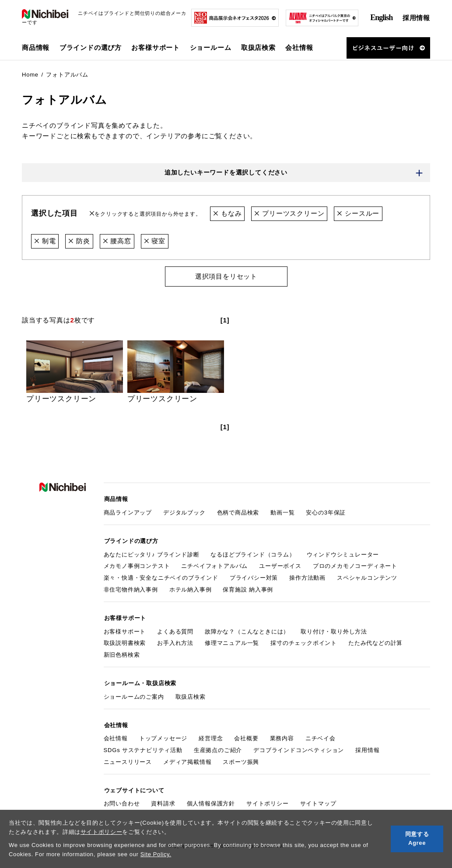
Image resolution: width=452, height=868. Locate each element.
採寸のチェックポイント (304, 641)
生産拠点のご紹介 (218, 747)
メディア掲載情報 (187, 758)
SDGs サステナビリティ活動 (143, 747)
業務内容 (282, 735)
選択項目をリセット (226, 276)
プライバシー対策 (254, 576)
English (381, 17)
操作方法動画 (307, 576)
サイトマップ (318, 800)
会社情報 (116, 735)
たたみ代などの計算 (375, 641)
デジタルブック (184, 512)
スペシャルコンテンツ (367, 576)
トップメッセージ (163, 735)
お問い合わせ (122, 800)
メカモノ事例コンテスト (137, 565)
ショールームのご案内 (134, 694)
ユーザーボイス (280, 565)
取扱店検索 (258, 47)
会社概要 (246, 735)
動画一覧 (282, 512)
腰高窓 (117, 241)
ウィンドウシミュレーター (343, 553)
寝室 (155, 241)
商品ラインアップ (128, 512)
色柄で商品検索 (238, 512)
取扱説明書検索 (125, 641)
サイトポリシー (102, 832)
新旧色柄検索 (122, 653)
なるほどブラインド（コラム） (253, 553)
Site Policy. (156, 854)
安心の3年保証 (326, 512)
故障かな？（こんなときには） (247, 629)
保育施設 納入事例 (248, 588)
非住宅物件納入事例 (131, 588)
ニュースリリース (128, 758)
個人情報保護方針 (211, 800)
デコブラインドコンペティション (299, 747)
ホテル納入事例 (191, 588)
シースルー (359, 214)
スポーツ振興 (241, 758)
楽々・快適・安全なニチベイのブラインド (161, 576)
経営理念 (211, 735)
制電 (45, 241)
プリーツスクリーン (290, 214)
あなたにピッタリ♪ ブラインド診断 (152, 553)
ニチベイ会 (321, 735)
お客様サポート (125, 629)
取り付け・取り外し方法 (334, 629)
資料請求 (163, 800)
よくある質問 (175, 629)
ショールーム (211, 47)
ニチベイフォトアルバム (214, 565)
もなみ (227, 214)
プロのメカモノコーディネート (355, 565)
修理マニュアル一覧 (232, 641)
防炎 (79, 241)
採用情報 (416, 18)
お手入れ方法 (175, 641)
